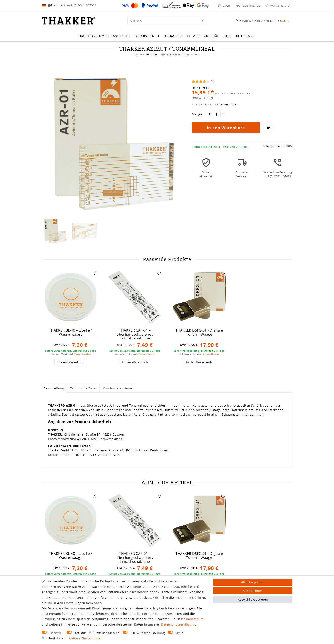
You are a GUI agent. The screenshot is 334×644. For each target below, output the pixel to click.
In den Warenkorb (226, 128)
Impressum (195, 619)
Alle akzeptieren (253, 582)
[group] (71, 297)
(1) (213, 81)
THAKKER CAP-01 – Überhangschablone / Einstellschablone (135, 334)
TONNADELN (173, 36)
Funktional (56, 638)
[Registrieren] (248, 6)
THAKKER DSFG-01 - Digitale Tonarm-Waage (199, 332)
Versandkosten (228, 104)
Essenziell (56, 633)
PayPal (180, 633)
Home (138, 54)
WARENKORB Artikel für (263, 21)
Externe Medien (108, 633)
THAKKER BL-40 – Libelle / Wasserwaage (71, 332)
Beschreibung (54, 388)
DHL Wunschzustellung (147, 633)
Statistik (80, 633)
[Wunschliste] (276, 6)
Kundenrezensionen (118, 388)
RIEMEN (194, 36)
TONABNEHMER (147, 36)
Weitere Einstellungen (86, 638)
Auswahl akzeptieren (253, 600)
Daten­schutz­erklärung (178, 624)
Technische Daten (84, 388)
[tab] (54, 388)
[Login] (225, 6)
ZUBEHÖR (212, 36)
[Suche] (202, 21)
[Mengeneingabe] (216, 114)
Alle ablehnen (253, 591)
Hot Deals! (245, 36)
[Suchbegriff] (167, 21)
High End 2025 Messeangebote (104, 36)
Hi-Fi (228, 36)
